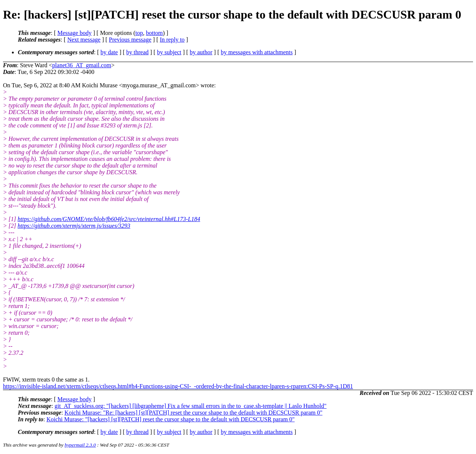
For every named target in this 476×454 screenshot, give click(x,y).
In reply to (172, 40)
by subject (169, 52)
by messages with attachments (257, 52)
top (139, 33)
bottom (154, 33)
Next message (84, 40)
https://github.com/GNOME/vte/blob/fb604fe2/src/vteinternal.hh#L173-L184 (109, 219)
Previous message (130, 40)
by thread (138, 52)
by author (201, 52)
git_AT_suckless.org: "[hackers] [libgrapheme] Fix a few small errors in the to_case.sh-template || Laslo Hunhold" (191, 406)
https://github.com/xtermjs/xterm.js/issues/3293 (74, 226)
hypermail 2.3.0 (80, 445)
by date (109, 52)
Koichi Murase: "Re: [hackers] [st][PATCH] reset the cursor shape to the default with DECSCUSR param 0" (193, 413)
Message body (74, 33)
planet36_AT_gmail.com (82, 65)
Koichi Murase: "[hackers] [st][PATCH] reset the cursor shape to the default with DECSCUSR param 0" (171, 419)
